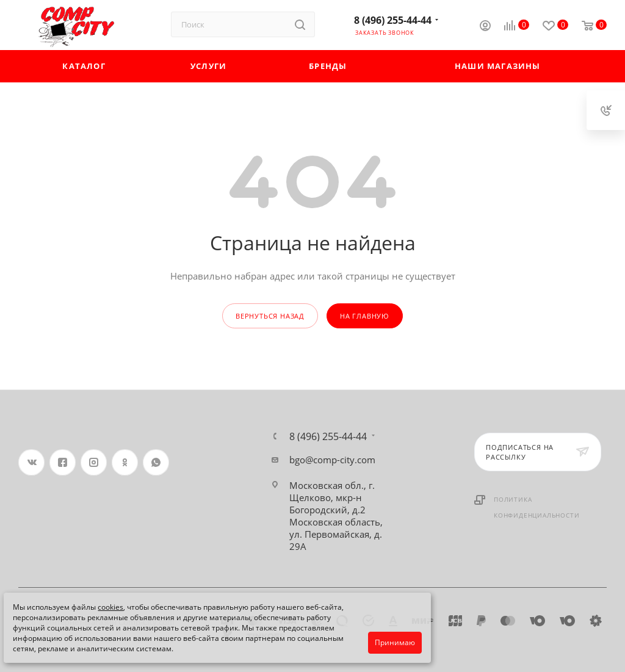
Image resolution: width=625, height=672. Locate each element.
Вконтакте (31, 462)
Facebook (63, 462)
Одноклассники (125, 462)
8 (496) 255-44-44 (393, 20)
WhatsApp (156, 462)
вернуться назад (270, 316)
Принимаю (395, 642)
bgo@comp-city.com (332, 460)
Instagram (94, 462)
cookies (110, 607)
